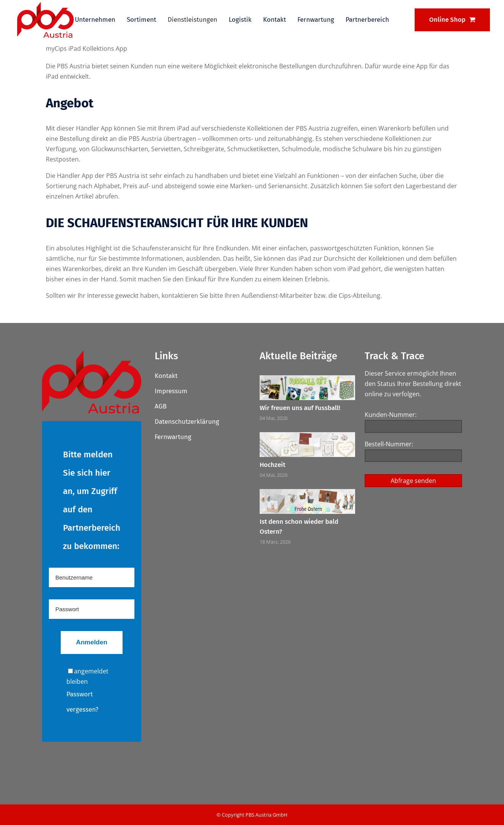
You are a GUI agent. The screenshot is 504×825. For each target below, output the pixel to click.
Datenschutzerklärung (187, 422)
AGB (161, 406)
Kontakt (166, 376)
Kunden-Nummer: (391, 415)
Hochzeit (272, 465)
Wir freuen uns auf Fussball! (300, 408)
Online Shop (452, 20)
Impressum (171, 391)
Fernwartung (173, 437)
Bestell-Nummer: (389, 444)
